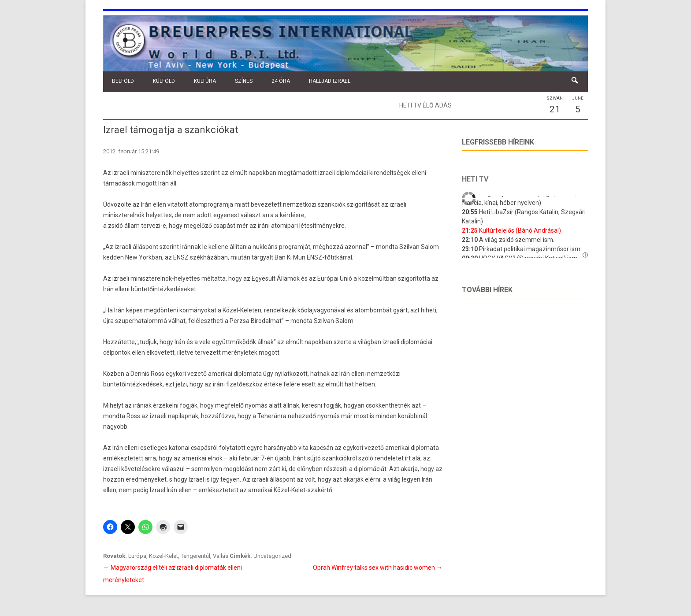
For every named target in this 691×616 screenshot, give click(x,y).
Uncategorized (272, 556)
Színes (244, 81)
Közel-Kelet (163, 556)
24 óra (281, 81)
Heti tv (475, 179)
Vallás (221, 556)
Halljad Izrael (330, 81)
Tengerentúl (195, 556)
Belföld (123, 81)
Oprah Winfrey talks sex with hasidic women (378, 568)
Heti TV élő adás (425, 105)
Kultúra (205, 81)
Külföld (164, 81)
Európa (137, 556)
